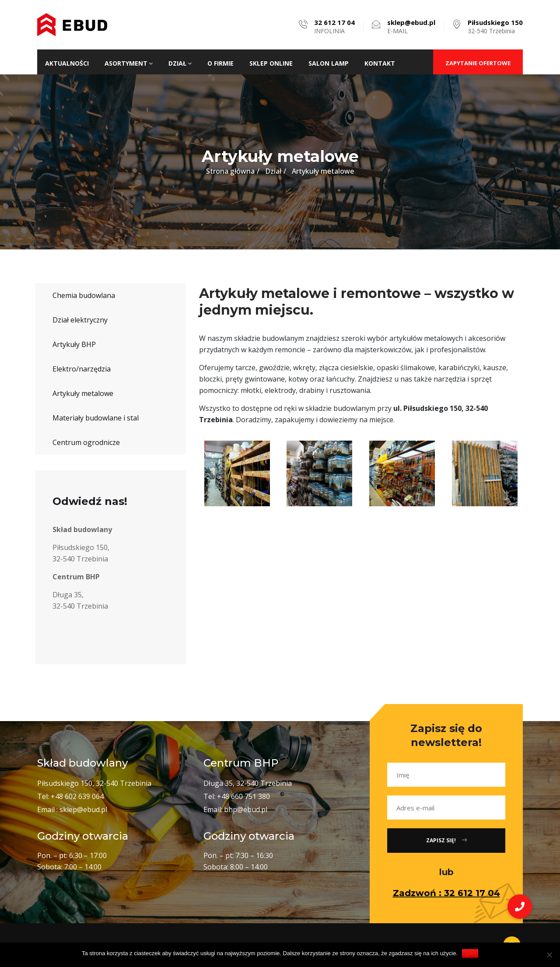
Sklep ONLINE (271, 63)
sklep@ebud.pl (83, 809)
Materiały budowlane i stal (96, 418)
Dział (180, 63)
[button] (520, 907)
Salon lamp (329, 63)
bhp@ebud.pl (246, 809)
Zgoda (470, 953)
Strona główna (230, 171)
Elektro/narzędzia (82, 369)
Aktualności (67, 63)
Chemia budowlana (84, 295)
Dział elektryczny (80, 320)
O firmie (220, 63)
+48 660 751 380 (243, 796)
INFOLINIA (334, 27)
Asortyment (129, 63)
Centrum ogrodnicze (86, 442)
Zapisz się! (446, 840)
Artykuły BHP (74, 344)
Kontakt (380, 63)
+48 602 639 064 (77, 796)
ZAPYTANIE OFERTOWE (478, 63)
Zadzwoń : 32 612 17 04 (446, 893)
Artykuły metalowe (83, 393)
